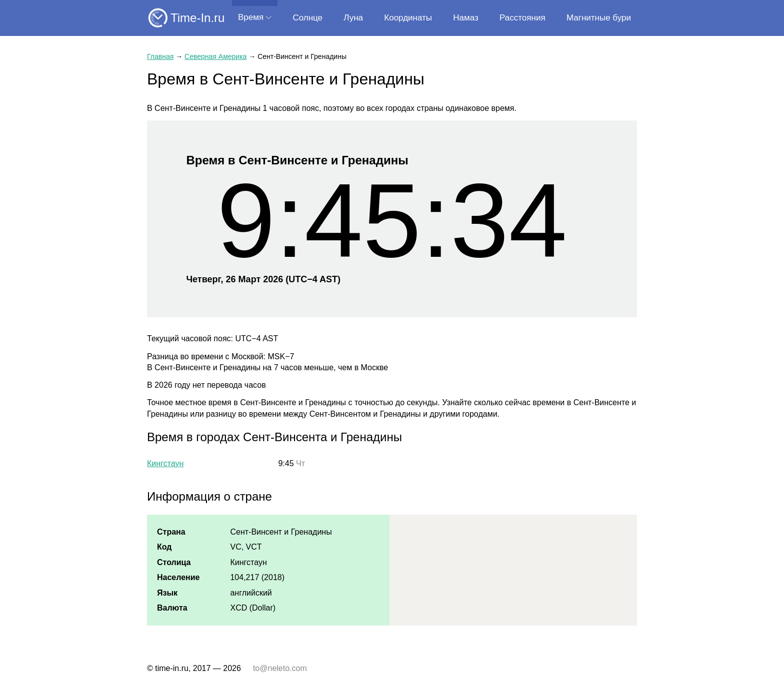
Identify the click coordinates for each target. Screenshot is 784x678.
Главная (160, 56)
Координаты (408, 18)
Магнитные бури (599, 18)
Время (251, 17)
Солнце (307, 18)
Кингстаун (165, 463)
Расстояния (522, 18)
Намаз (465, 18)
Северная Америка (215, 56)
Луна (353, 18)
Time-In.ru (197, 18)
